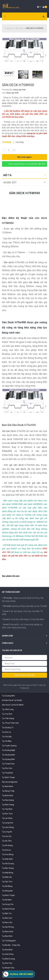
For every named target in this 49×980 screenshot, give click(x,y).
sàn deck (24, 100)
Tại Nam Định (8, 932)
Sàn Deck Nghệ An (10, 782)
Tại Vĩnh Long (8, 709)
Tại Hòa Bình (7, 950)
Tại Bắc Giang (8, 868)
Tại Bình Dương (8, 959)
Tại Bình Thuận (8, 895)
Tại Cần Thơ (7, 882)
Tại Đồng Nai (7, 891)
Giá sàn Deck (9, 431)
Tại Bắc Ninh (7, 936)
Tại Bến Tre (7, 913)
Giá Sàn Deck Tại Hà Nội (12, 700)
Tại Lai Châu (7, 818)
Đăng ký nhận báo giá (25, 675)
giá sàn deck (16, 465)
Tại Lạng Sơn (8, 823)
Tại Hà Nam (7, 900)
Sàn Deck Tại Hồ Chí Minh (13, 705)
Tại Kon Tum (7, 814)
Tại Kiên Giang (8, 805)
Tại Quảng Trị (8, 728)
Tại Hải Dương (8, 864)
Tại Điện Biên (7, 859)
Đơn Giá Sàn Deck (13, 425)
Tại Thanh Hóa (8, 764)
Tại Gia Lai (6, 850)
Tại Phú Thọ (7, 963)
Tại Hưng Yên (8, 904)
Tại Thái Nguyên (9, 941)
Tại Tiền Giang (8, 718)
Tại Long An (7, 832)
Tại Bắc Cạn (7, 918)
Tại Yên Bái (7, 737)
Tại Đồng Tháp (8, 791)
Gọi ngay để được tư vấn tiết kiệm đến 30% (27, 164)
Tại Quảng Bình (8, 759)
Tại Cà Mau (7, 741)
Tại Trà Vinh (7, 714)
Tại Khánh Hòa (8, 968)
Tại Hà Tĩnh (7, 841)
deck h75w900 (19, 443)
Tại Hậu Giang (8, 800)
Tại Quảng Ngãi (8, 750)
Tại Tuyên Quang (9, 746)
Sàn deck (9, 262)
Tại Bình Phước (8, 909)
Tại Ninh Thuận (8, 777)
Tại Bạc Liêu (7, 922)
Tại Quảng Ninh (8, 696)
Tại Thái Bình (8, 773)
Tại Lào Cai (7, 836)
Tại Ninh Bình (8, 786)
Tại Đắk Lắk (7, 877)
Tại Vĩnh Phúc (8, 954)
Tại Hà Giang (7, 845)
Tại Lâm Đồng (8, 827)
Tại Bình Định (8, 796)
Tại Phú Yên (7, 768)
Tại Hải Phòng (8, 927)
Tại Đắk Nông (8, 873)
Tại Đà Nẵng (7, 886)
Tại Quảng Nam (9, 755)
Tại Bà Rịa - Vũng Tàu (11, 945)
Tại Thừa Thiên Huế (10, 723)
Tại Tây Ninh (7, 809)
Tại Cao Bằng (8, 854)
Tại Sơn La (6, 732)
